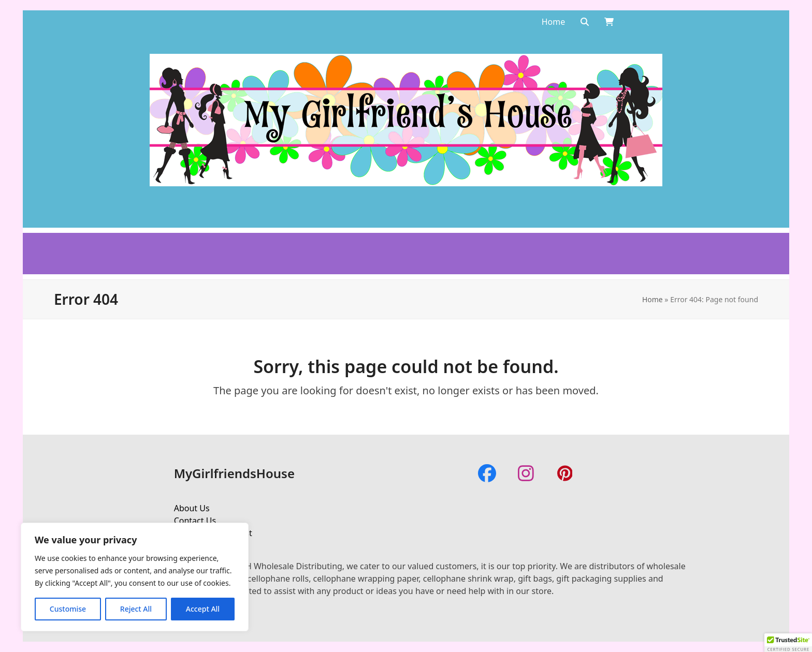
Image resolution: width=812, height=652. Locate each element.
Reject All (136, 609)
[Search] (585, 22)
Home (653, 299)
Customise (68, 609)
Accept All (203, 609)
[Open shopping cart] (609, 22)
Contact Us (195, 521)
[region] (135, 577)
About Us (192, 508)
